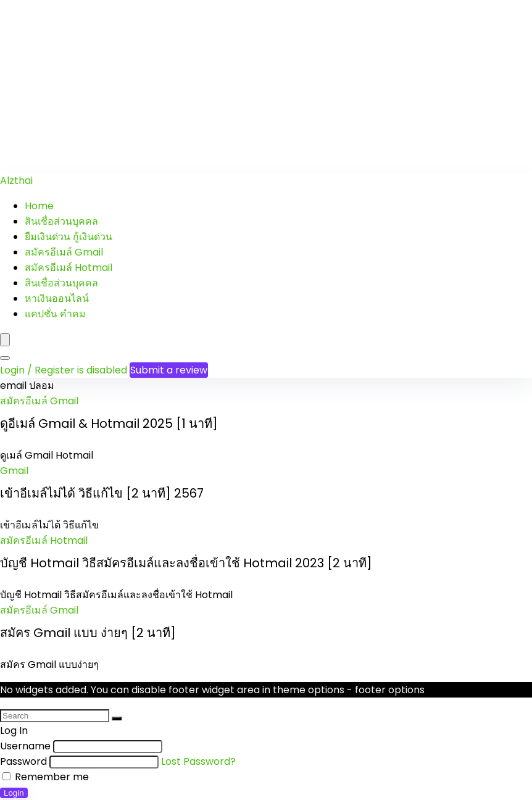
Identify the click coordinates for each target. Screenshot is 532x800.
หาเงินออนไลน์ (57, 298)
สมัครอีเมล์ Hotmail (69, 268)
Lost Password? (198, 761)
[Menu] (5, 340)
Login (14, 793)
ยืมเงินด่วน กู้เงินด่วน (69, 237)
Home (39, 206)
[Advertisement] (266, 86)
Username (25, 746)
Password (23, 761)
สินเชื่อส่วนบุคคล (61, 221)
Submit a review (169, 370)
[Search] (5, 358)
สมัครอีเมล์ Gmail (64, 252)
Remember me (46, 777)
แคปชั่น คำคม (55, 314)
